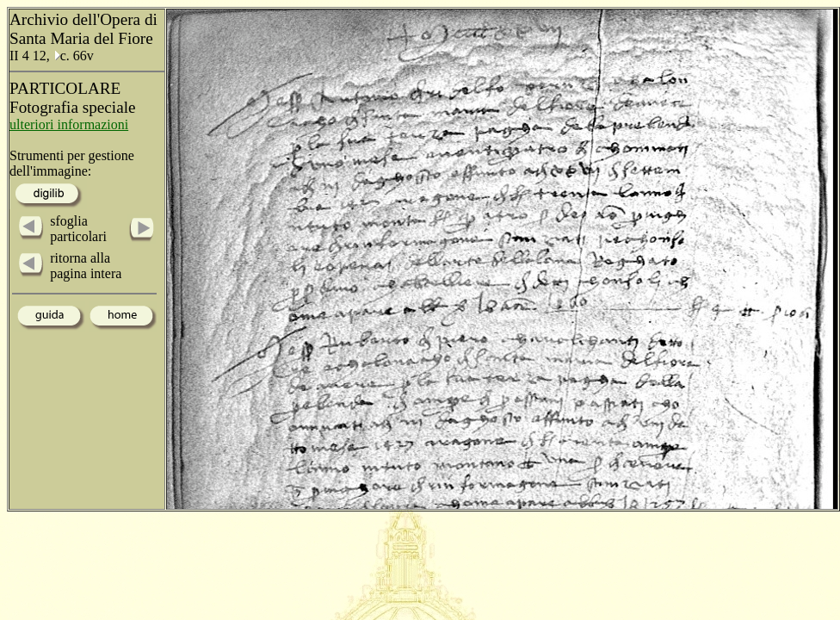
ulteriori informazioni (69, 124)
